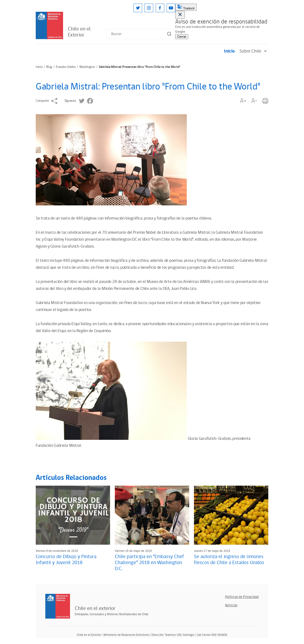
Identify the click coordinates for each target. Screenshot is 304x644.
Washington (87, 67)
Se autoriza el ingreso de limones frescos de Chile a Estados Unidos (229, 560)
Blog (49, 67)
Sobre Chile (254, 51)
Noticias (231, 605)
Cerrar (182, 37)
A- (254, 101)
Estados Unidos (66, 67)
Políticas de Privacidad (242, 597)
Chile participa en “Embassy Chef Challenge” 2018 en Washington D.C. (149, 563)
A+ (243, 101)
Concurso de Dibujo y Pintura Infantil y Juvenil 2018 (66, 560)
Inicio (229, 51)
